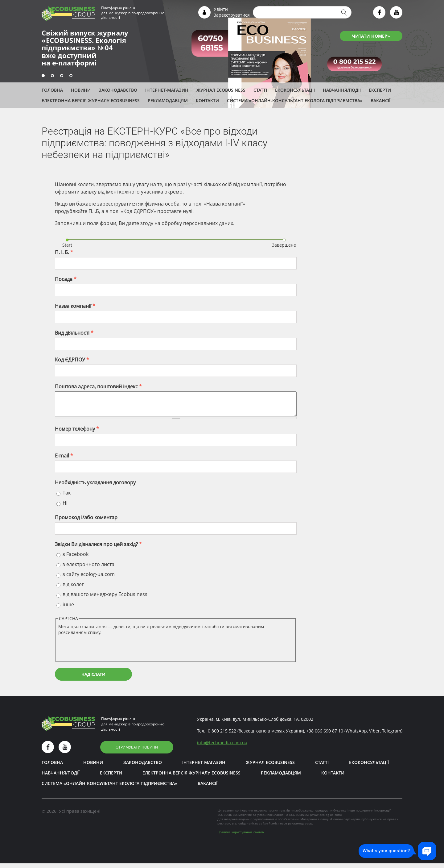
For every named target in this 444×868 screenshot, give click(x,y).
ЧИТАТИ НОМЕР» (371, 36)
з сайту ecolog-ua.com (89, 579)
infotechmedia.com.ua (222, 747)
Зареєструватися (232, 15)
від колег (73, 589)
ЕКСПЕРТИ (380, 90)
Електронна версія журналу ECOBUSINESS (91, 100)
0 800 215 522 (222, 735)
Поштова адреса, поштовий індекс (98, 386)
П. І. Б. (64, 252)
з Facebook (76, 559)
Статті (260, 90)
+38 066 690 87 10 (325, 735)
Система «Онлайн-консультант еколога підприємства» (295, 100)
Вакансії (380, 100)
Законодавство (118, 90)
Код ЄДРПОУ (72, 360)
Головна (52, 90)
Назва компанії (75, 306)
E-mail (64, 460)
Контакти (207, 100)
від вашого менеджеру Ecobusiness (105, 599)
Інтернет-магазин (167, 90)
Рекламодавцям (168, 100)
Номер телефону (77, 433)
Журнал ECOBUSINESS (221, 90)
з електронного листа (88, 569)
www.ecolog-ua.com (326, 819)
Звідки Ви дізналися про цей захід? (98, 549)
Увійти (221, 9)
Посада (66, 279)
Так (67, 497)
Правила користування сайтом (241, 837)
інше (68, 609)
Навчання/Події (342, 90)
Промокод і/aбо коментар (86, 522)
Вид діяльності (74, 333)
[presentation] (105, 652)
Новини (81, 90)
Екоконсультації (295, 90)
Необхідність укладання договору (95, 487)
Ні (65, 507)
